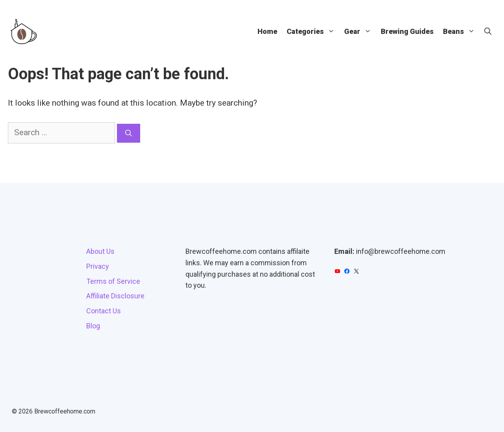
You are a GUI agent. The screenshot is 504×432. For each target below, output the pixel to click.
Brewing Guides (407, 31)
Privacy (98, 266)
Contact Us (104, 311)
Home (267, 31)
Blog (93, 326)
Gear (360, 32)
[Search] (129, 133)
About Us (100, 251)
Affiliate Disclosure (115, 296)
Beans (461, 32)
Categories (313, 32)
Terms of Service (113, 281)
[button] (488, 32)
